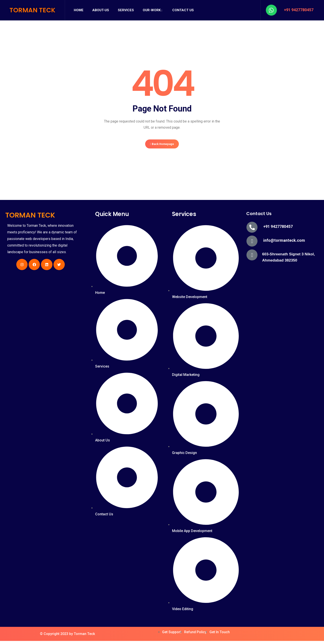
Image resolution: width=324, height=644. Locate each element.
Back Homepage (162, 145)
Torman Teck (84, 637)
